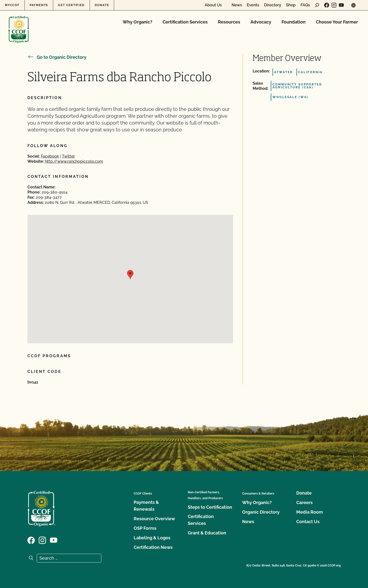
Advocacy (261, 22)
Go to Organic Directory (57, 57)
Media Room (310, 512)
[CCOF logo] (19, 24)
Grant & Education (207, 533)
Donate (102, 5)
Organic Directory (261, 512)
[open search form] (317, 5)
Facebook (50, 156)
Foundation (294, 22)
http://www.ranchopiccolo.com (74, 161)
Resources (229, 22)
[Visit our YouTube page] (341, 5)
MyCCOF (12, 5)
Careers (304, 502)
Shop (291, 5)
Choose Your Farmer (337, 22)
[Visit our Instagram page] (334, 5)
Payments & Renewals (146, 506)
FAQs (305, 5)
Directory (273, 5)
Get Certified (71, 5)
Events (253, 5)
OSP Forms (145, 528)
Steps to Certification (210, 507)
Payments (39, 5)
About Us (213, 5)
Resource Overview (154, 519)
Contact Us (308, 522)
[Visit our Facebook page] (327, 5)
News (237, 5)
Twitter (68, 156)
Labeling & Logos (152, 538)
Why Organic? (137, 22)
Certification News (153, 547)
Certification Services (185, 22)
